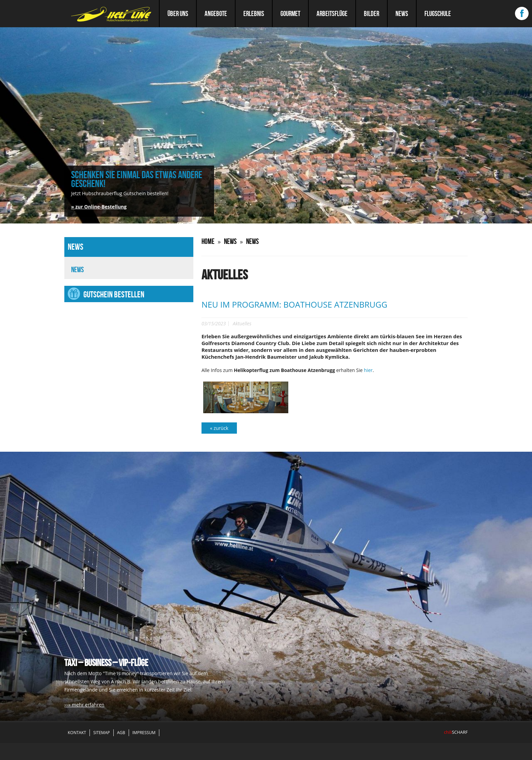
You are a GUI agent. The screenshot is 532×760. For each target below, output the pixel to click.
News (402, 13)
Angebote (216, 13)
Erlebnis (254, 13)
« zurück (219, 428)
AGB (121, 733)
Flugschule (438, 13)
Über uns (178, 13)
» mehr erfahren (86, 705)
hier (368, 370)
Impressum (144, 733)
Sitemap (102, 733)
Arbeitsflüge (332, 13)
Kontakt (77, 733)
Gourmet (290, 13)
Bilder (372, 13)
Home (208, 241)
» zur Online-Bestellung (99, 207)
